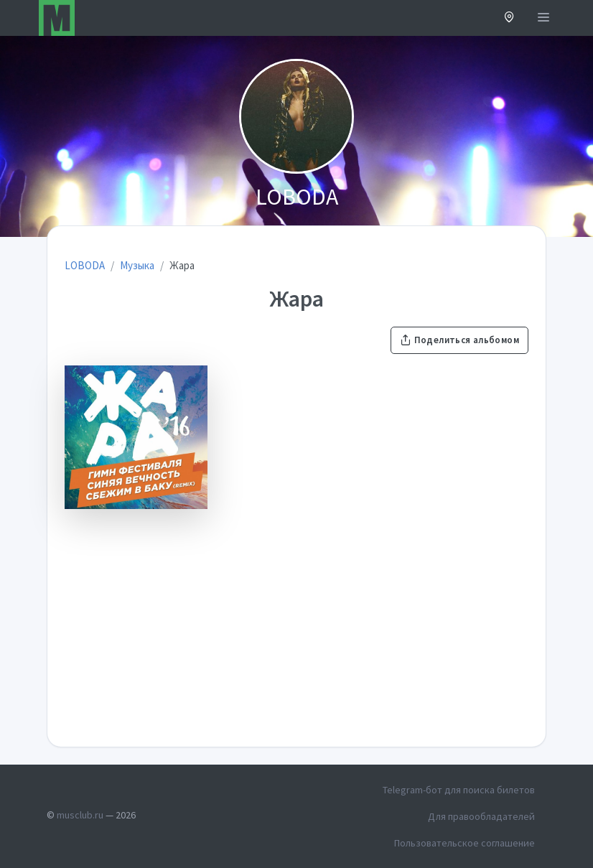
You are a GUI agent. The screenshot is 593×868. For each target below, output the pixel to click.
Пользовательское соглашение (464, 843)
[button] (509, 18)
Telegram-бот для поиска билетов (459, 790)
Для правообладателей (481, 816)
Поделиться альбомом (459, 340)
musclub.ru (80, 815)
